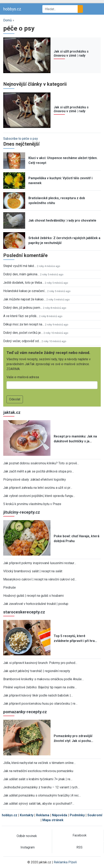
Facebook (80, 835)
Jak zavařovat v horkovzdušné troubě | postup (36, 604)
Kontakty (27, 815)
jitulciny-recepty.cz (22, 512)
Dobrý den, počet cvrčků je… (23, 333)
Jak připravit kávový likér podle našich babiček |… (38, 695)
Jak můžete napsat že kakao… (24, 299)
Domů (8, 20)
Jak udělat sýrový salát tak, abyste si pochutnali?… (39, 804)
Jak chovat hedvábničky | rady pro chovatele (62, 220)
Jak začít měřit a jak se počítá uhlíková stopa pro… (39, 471)
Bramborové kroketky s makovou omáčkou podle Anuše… (43, 679)
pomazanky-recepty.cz (25, 712)
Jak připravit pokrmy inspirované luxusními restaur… (40, 563)
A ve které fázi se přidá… (21, 316)
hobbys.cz (12, 9)
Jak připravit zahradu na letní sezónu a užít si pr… (38, 488)
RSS (79, 847)
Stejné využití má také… (20, 266)
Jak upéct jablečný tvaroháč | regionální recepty (37, 671)
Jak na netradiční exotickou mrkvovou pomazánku (38, 771)
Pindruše (10, 587)
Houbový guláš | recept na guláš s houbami (33, 596)
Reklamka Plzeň (65, 862)
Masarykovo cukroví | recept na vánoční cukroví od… (40, 579)
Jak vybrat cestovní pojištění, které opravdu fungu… (39, 496)
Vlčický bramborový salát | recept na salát (33, 571)
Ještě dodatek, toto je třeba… (24, 283)
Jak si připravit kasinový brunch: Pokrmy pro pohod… (40, 663)
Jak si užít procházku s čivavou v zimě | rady (71, 53)
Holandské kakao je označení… (25, 291)
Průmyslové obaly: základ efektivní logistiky (35, 480)
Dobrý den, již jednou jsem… (23, 308)
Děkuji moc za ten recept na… (24, 324)
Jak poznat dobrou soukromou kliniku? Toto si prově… (41, 463)
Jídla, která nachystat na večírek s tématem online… (39, 763)
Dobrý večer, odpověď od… (22, 341)
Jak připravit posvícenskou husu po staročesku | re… (40, 704)
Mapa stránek (53, 820)
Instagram (28, 847)
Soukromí (95, 815)
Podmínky (77, 815)
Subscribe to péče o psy (21, 139)
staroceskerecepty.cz (24, 612)
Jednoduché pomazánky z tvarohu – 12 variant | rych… (41, 787)
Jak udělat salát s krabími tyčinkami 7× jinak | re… (38, 779)
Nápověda (60, 815)
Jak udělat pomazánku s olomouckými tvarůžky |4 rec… (42, 795)
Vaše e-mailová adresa (23, 377)
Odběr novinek (27, 836)
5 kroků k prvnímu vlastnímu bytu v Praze (32, 504)
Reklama (43, 815)
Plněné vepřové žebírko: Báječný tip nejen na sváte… (40, 687)
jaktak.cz (12, 412)
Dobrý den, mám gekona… (21, 274)
